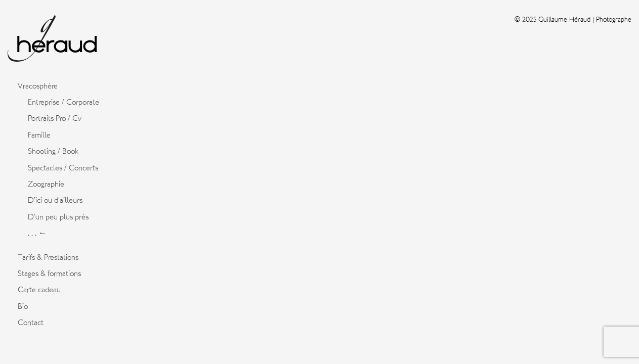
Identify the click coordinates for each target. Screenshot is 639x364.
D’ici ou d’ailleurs (55, 200)
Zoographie (46, 184)
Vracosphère (38, 86)
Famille (39, 135)
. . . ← (37, 233)
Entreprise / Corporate (63, 102)
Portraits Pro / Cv (55, 118)
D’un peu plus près (58, 217)
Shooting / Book (53, 151)
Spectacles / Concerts (63, 168)
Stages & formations (49, 274)
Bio (23, 306)
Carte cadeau (39, 290)
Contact (31, 323)
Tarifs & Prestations (48, 257)
